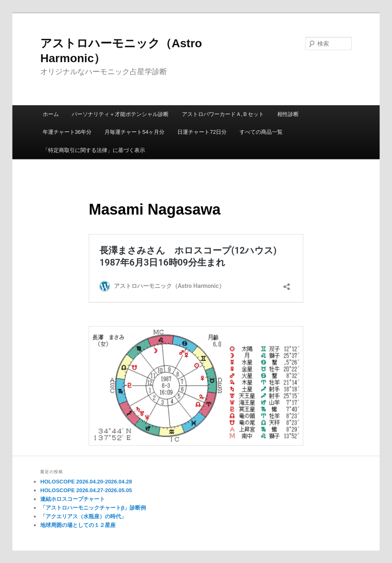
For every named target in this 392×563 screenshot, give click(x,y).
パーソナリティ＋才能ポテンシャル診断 (120, 114)
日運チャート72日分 (202, 132)
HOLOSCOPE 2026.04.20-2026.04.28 (86, 482)
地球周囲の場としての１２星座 (78, 525)
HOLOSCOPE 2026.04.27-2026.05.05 (86, 490)
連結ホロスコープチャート (73, 499)
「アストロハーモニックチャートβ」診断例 (93, 508)
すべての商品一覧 (261, 132)
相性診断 (288, 114)
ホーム (51, 114)
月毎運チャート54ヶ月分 (134, 132)
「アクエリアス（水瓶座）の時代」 (83, 516)
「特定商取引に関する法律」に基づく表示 (94, 150)
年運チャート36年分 (67, 132)
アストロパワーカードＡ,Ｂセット (223, 114)
